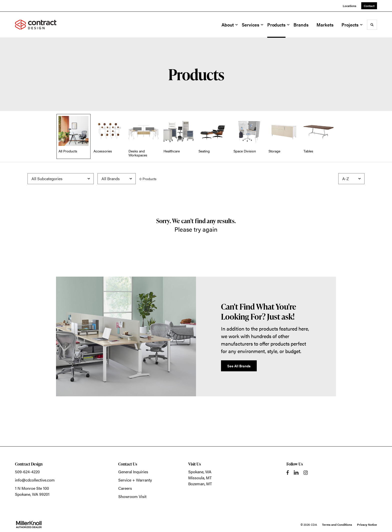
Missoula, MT (200, 478)
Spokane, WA (200, 472)
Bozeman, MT (200, 484)
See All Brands (239, 366)
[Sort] (351, 179)
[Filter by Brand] (117, 179)
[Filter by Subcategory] (61, 179)
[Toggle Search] (372, 25)
